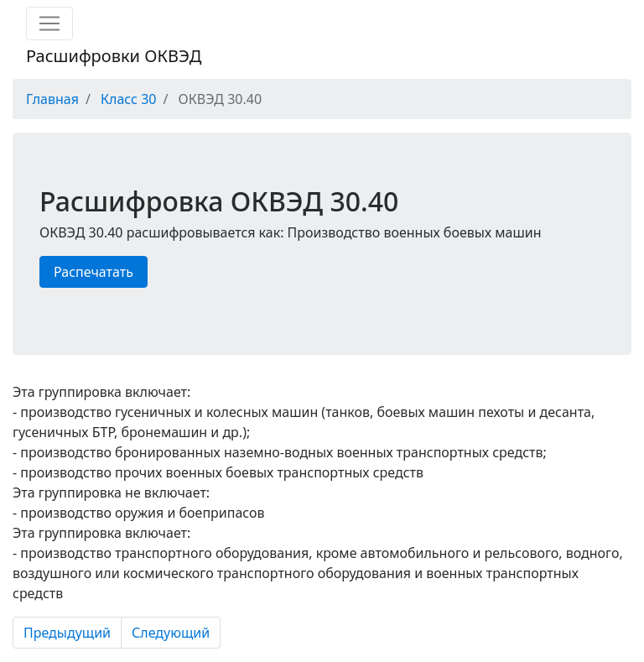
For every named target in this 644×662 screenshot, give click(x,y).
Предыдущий (67, 633)
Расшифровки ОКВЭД (114, 56)
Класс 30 (128, 99)
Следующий (171, 633)
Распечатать (93, 272)
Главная (52, 99)
